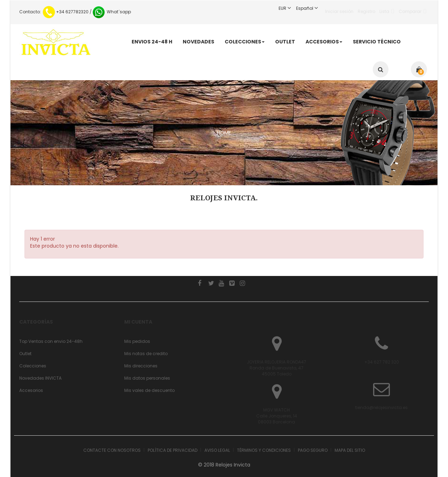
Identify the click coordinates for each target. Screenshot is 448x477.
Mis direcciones (141, 366)
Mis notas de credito (146, 354)
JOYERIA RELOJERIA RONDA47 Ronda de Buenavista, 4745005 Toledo (276, 368)
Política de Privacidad (173, 450)
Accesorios (31, 390)
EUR (287, 8)
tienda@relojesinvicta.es (381, 407)
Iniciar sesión (339, 8)
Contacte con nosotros (112, 450)
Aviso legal (217, 450)
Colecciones (33, 366)
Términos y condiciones (264, 450)
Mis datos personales (147, 378)
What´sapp (111, 12)
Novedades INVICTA (40, 378)
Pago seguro (313, 450)
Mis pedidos (137, 341)
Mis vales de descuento (149, 390)
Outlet (25, 354)
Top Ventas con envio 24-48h (51, 341)
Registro (366, 8)
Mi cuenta (138, 322)
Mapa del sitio (350, 450)
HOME (224, 133)
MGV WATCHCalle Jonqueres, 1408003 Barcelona (277, 416)
